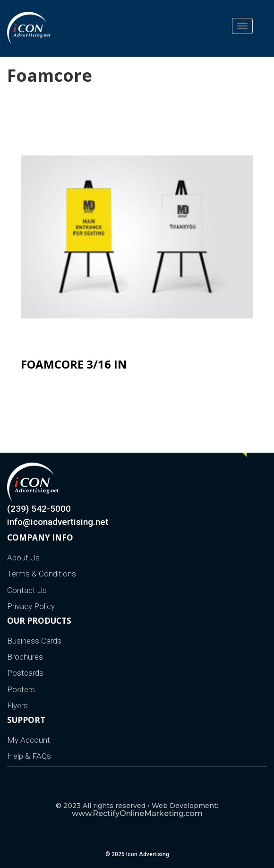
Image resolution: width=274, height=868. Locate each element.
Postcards (25, 673)
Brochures (25, 657)
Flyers (17, 705)
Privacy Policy (31, 606)
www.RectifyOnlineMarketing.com (137, 813)
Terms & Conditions (42, 574)
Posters (21, 689)
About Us (23, 558)
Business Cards (34, 641)
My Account (29, 740)
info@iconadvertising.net (58, 522)
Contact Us (27, 590)
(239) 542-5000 (39, 509)
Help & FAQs (29, 756)
